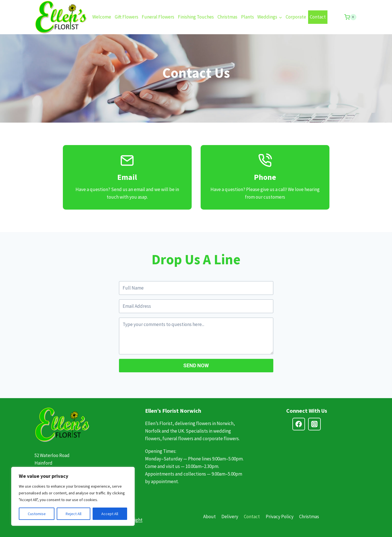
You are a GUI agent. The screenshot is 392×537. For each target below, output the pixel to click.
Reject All (74, 514)
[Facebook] (299, 424)
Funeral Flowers (158, 17)
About (209, 517)
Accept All (110, 514)
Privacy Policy (280, 517)
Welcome (102, 17)
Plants (247, 17)
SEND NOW (196, 365)
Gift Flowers (127, 17)
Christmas (227, 17)
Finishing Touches (196, 17)
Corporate (296, 17)
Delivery (230, 517)
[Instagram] (314, 424)
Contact (318, 17)
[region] (73, 496)
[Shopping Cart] (350, 17)
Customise (37, 514)
